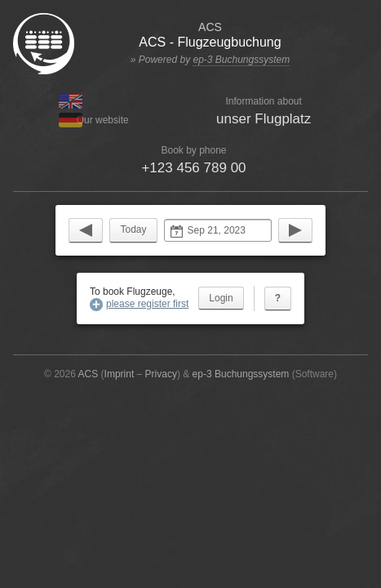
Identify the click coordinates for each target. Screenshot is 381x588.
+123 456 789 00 (193, 168)
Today (133, 229)
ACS (89, 374)
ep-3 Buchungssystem (241, 60)
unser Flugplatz (264, 119)
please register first (147, 304)
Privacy (161, 374)
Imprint (120, 374)
